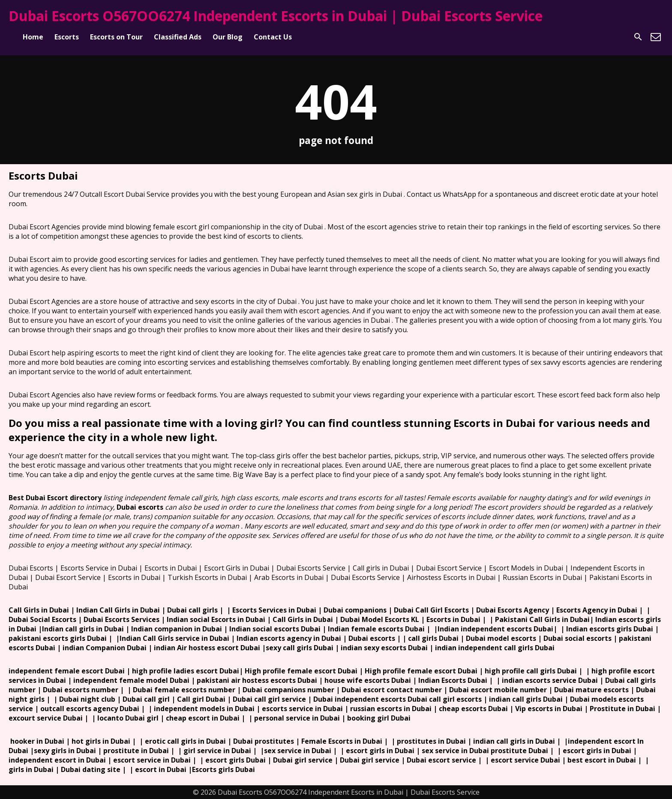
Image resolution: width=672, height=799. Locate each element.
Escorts (67, 37)
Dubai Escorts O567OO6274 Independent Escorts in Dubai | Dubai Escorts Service (276, 16)
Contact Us (273, 37)
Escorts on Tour (116, 37)
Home (33, 37)
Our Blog (228, 37)
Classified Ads (178, 37)
